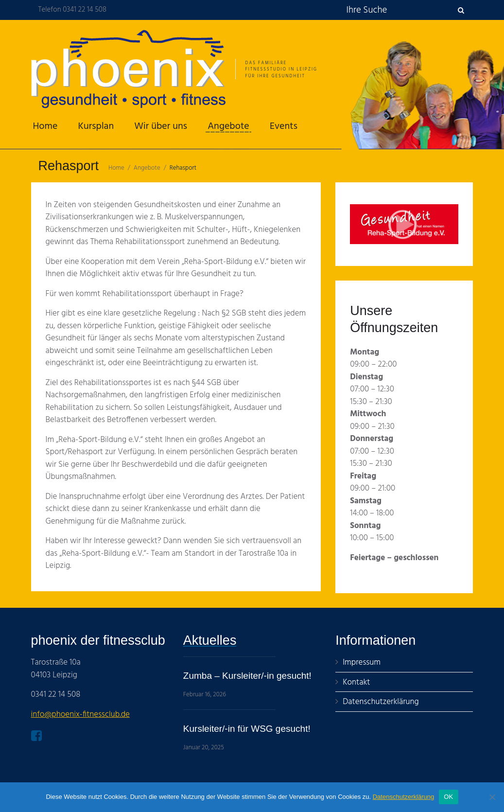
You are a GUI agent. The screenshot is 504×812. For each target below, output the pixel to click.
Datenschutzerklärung (403, 797)
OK (448, 797)
